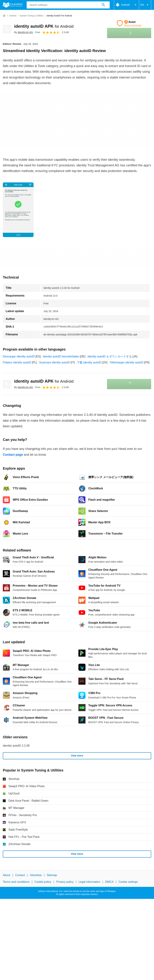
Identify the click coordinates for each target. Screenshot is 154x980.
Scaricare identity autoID (54, 362)
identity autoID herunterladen (61, 356)
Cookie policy (43, 882)
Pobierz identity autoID (17, 362)
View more (77, 756)
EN (145, 5)
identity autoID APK (44, 26)
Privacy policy (65, 882)
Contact (20, 875)
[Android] (13, 16)
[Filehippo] (13, 5)
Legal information (89, 882)
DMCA (109, 882)
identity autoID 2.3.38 (16, 746)
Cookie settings (128, 882)
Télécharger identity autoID (126, 362)
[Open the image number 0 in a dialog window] (18, 210)
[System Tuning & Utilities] (32, 16)
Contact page (13, 455)
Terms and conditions (16, 882)
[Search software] (103, 5)
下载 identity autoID (89, 362)
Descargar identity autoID (19, 356)
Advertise (36, 875)
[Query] (68, 5)
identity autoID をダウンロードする (110, 356)
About (7, 875)
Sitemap (52, 875)
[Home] (4, 16)
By (23, 32)
